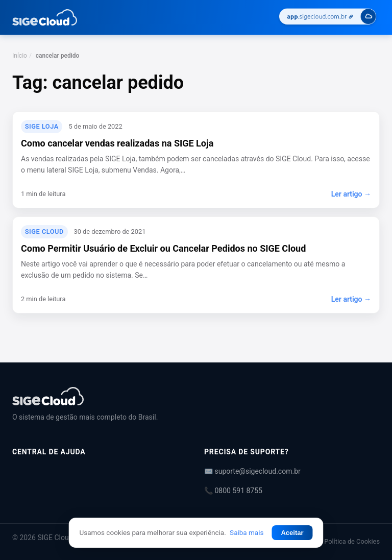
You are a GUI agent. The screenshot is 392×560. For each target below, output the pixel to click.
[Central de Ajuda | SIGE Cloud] (196, 396)
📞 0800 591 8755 (233, 491)
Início (20, 56)
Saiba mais (247, 532)
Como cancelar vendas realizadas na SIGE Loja (117, 143)
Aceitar (292, 533)
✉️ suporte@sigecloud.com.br (252, 471)
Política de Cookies (352, 541)
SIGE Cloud (44, 232)
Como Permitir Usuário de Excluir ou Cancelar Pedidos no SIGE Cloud (163, 248)
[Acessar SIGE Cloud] (328, 18)
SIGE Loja (42, 126)
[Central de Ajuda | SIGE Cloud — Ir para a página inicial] (45, 17)
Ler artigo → (351, 194)
